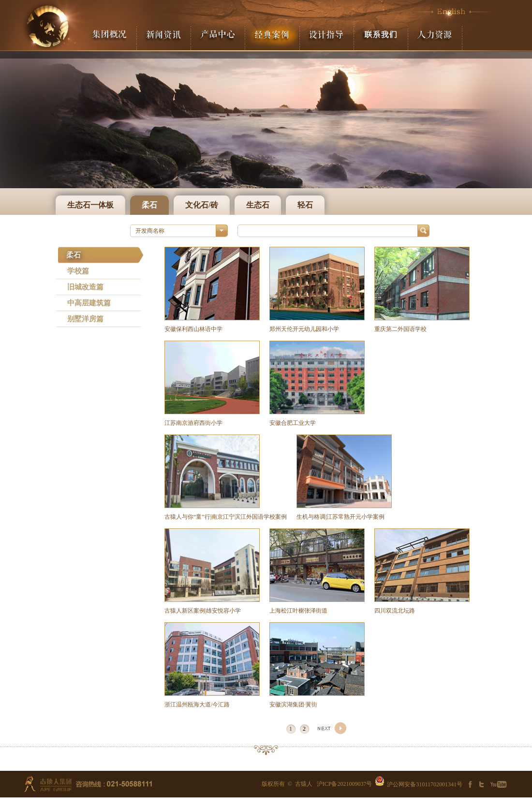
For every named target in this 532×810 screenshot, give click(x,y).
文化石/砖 (202, 205)
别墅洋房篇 (85, 319)
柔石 (149, 205)
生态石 (258, 205)
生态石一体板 (90, 205)
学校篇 (78, 271)
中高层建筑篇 (89, 303)
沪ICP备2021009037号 (345, 784)
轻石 (305, 205)
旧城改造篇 (85, 287)
